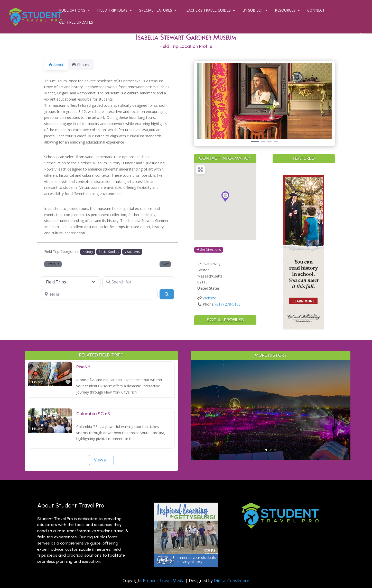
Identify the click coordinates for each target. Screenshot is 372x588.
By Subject (253, 11)
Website (209, 298)
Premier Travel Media (164, 581)
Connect (316, 11)
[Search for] (138, 282)
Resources (285, 11)
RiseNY (83, 367)
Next (165, 264)
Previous (53, 264)
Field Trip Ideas (112, 11)
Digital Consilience (231, 581)
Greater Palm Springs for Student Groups (271, 401)
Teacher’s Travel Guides (207, 11)
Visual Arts (132, 252)
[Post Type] (71, 282)
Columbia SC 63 (93, 414)
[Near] (99, 294)
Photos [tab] (84, 65)
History (88, 252)
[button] (207, 103)
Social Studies (109, 252)
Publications (72, 11)
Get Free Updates (76, 23)
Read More (271, 431)
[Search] (167, 294)
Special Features (156, 11)
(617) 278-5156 (228, 304)
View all (101, 460)
